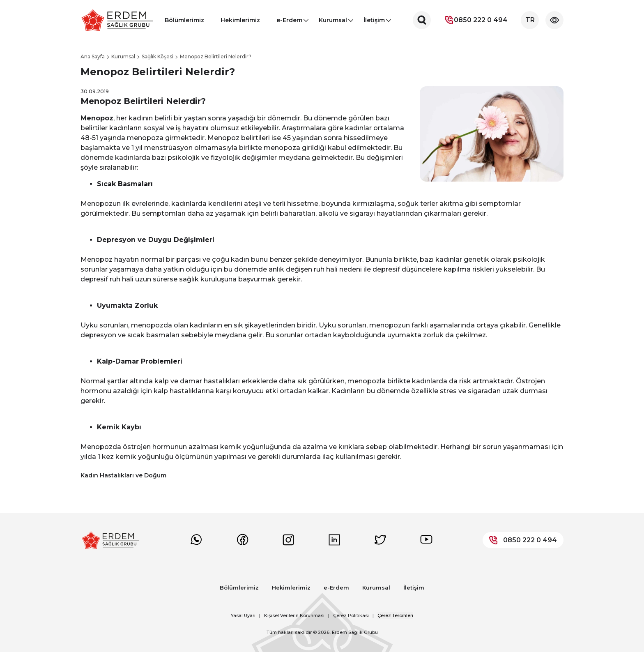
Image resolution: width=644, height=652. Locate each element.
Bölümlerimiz (184, 20)
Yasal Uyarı (243, 615)
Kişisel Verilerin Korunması (294, 615)
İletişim (374, 23)
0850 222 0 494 (476, 20)
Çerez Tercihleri (395, 615)
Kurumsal (333, 23)
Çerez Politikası (351, 615)
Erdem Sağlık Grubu (355, 632)
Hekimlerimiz (240, 20)
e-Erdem (289, 23)
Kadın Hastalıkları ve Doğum (123, 475)
